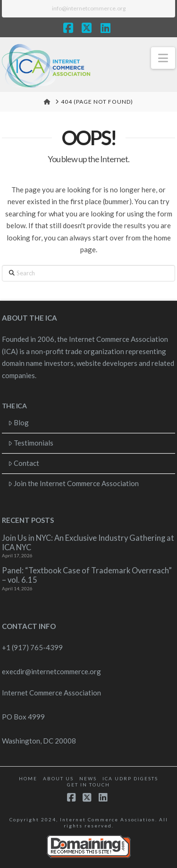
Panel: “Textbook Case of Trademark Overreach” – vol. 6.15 (87, 575)
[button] (163, 58)
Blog (19, 422)
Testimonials (31, 443)
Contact (24, 463)
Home (28, 778)
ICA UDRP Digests (130, 778)
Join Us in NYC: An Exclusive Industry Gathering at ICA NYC (88, 543)
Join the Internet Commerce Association (74, 483)
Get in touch (88, 785)
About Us (58, 778)
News (88, 778)
